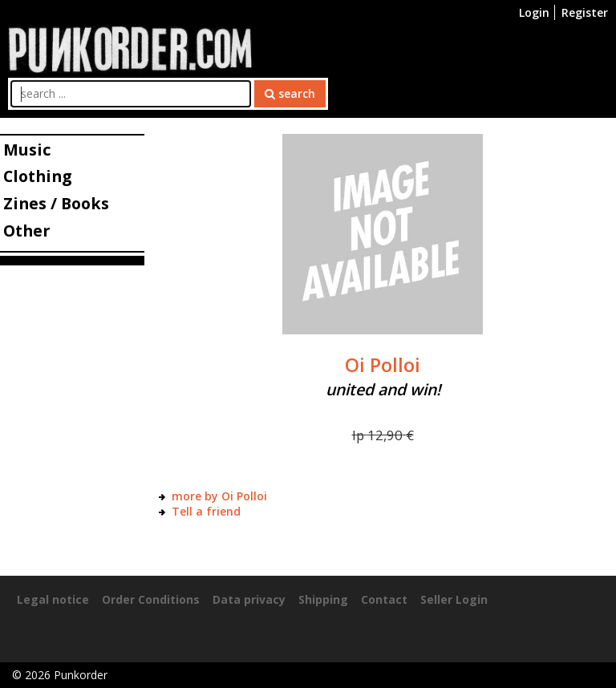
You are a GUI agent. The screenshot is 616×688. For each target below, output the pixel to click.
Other (26, 231)
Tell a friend (206, 511)
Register (585, 12)
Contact (384, 599)
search (290, 93)
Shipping (323, 599)
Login (534, 12)
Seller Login (454, 599)
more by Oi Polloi (219, 496)
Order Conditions (151, 599)
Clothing (37, 176)
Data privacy (249, 599)
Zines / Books (56, 203)
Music (27, 150)
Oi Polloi (383, 365)
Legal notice (53, 599)
